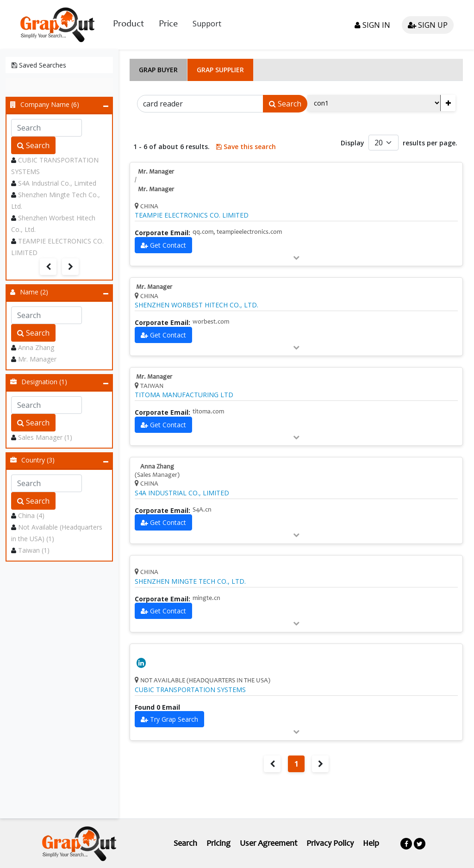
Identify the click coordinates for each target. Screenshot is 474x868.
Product (128, 25)
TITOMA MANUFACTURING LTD (184, 395)
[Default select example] (384, 143)
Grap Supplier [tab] (220, 70)
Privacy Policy (330, 844)
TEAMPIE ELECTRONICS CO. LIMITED (192, 215)
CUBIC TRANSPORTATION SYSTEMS (190, 690)
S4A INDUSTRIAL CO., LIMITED (182, 493)
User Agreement (268, 844)
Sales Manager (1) (45, 437)
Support (207, 24)
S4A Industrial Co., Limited (57, 183)
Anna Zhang (36, 347)
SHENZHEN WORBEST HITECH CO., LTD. (196, 305)
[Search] (200, 104)
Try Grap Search (174, 719)
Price (168, 25)
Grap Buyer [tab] (158, 70)
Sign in (372, 25)
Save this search (246, 147)
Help (371, 844)
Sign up (428, 25)
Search (33, 145)
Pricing (218, 844)
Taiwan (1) (34, 550)
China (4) (31, 515)
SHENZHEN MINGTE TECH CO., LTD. (190, 581)
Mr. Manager (37, 359)
